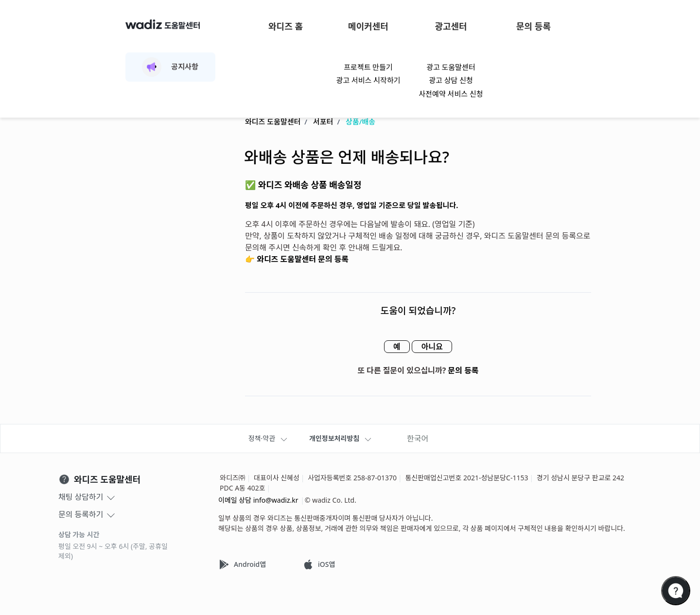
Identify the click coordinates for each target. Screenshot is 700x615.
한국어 (418, 439)
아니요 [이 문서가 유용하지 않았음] (435, 347)
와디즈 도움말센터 (273, 122)
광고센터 (451, 26)
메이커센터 (368, 26)
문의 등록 (534, 26)
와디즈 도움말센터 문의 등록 (303, 260)
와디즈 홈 (286, 26)
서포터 (323, 122)
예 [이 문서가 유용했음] (394, 347)
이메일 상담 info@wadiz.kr (258, 500)
